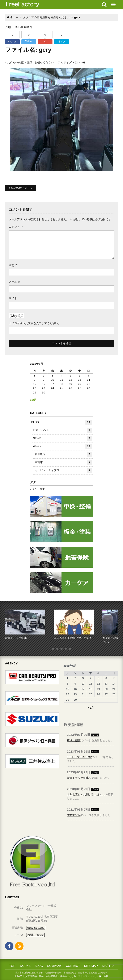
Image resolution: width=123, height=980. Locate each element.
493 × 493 (79, 63)
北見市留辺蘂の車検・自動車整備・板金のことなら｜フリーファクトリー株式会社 (66, 976)
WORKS (25, 966)
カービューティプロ (63, 470)
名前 (13, 265)
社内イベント (62, 430)
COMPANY (74, 815)
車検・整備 (74, 740)
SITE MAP (91, 966)
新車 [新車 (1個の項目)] (42, 489)
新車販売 (63, 454)
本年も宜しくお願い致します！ (86, 795)
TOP (12, 966)
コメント (16, 227)
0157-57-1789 (36, 928)
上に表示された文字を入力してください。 (35, 323)
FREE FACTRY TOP (79, 757)
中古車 (63, 462)
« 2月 (33, 400)
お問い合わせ (35, 935)
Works (62, 446)
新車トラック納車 (78, 778)
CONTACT (73, 966)
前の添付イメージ (20, 188)
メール (15, 282)
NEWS (62, 438)
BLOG (61, 422)
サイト (13, 298)
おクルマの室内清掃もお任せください (29, 63)
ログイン (108, 966)
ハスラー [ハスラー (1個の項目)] (35, 489)
